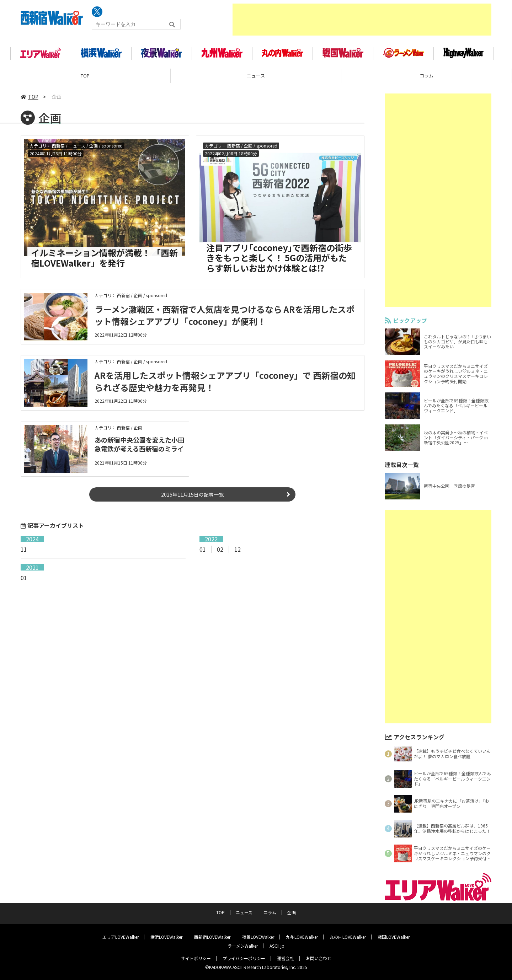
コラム (426, 76)
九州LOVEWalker (302, 936)
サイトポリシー (196, 958)
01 (203, 550)
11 (24, 550)
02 (220, 550)
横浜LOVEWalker (166, 936)
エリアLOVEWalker (121, 936)
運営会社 (286, 958)
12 (238, 550)
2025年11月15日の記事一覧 (192, 495)
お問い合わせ (319, 958)
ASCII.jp (277, 945)
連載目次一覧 (402, 465)
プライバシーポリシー (244, 958)
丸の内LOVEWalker (348, 936)
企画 (292, 912)
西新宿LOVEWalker (212, 936)
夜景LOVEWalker (258, 936)
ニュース (256, 76)
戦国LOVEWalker (394, 936)
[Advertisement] (362, 20)
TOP (85, 76)
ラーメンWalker (243, 945)
